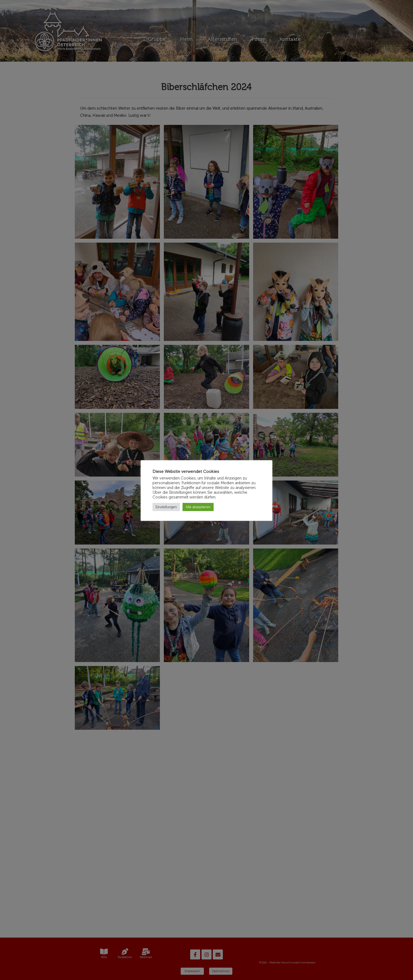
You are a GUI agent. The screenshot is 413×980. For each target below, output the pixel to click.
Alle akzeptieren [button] (198, 507)
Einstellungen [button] (166, 507)
